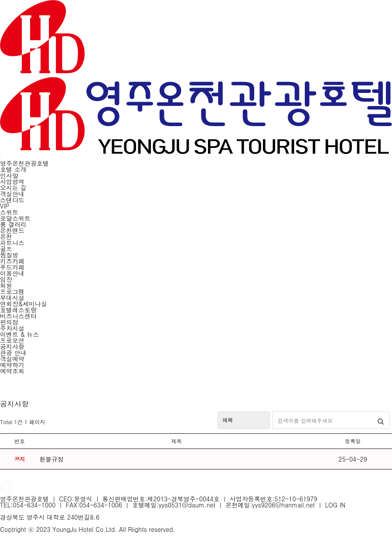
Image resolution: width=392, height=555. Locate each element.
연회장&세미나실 (24, 304)
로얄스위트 (15, 218)
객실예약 (12, 359)
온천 (6, 236)
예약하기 (12, 365)
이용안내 (12, 273)
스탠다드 (12, 200)
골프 (6, 249)
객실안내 (12, 194)
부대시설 (12, 298)
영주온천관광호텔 (24, 163)
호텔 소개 (13, 169)
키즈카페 (12, 261)
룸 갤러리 (13, 224)
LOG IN (336, 505)
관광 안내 (13, 353)
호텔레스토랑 (18, 310)
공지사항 (12, 346)
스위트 (9, 212)
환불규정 (51, 459)
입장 (6, 279)
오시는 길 (13, 188)
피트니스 (12, 243)
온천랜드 (12, 230)
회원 (6, 285)
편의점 (9, 322)
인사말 (9, 175)
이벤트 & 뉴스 (19, 334)
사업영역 (12, 182)
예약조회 (12, 371)
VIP (5, 206)
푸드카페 (12, 267)
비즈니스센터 (18, 316)
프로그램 (12, 291)
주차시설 (12, 328)
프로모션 (12, 340)
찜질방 (9, 255)
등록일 (353, 441)
